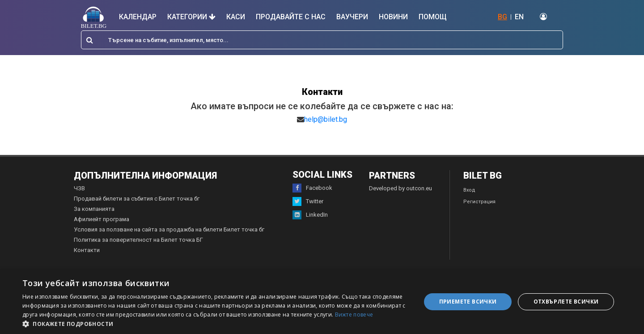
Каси (236, 17)
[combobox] (322, 40)
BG (502, 17)
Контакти (87, 250)
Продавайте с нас (291, 17)
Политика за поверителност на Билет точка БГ (138, 240)
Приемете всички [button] (468, 302)
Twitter (308, 201)
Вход (469, 190)
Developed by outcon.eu (400, 188)
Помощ (433, 17)
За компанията (94, 209)
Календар (138, 17)
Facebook (312, 188)
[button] (216, 323)
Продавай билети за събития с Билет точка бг (137, 199)
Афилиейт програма (102, 219)
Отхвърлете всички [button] (566, 302)
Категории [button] (191, 17)
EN (519, 17)
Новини (393, 17)
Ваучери (352, 17)
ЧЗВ (79, 188)
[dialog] (322, 302)
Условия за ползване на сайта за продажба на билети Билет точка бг (169, 229)
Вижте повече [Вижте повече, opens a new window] (354, 315)
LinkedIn (310, 215)
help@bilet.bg (326, 119)
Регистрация (479, 202)
